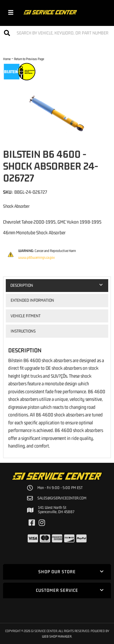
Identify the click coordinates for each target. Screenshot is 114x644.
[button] (57, 33)
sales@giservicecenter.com (62, 498)
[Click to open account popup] (104, 12)
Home (7, 59)
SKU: (8, 192)
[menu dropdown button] (11, 12)
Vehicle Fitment (26, 316)
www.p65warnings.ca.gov (36, 257)
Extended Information (32, 300)
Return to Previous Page (29, 59)
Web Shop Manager (57, 636)
